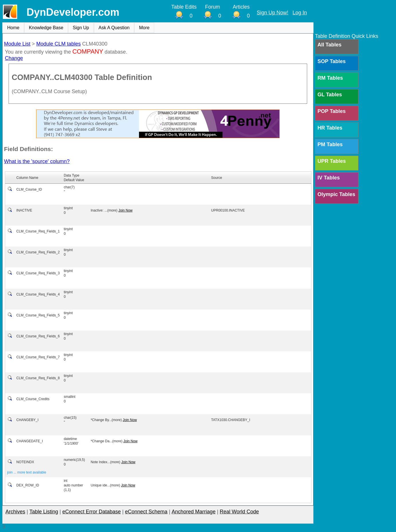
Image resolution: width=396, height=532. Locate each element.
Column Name (27, 178)
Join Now (125, 210)
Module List (17, 44)
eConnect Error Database (91, 512)
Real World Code (239, 512)
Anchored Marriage (194, 512)
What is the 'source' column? (37, 161)
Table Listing (44, 512)
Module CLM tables (59, 44)
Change (14, 58)
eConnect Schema (146, 512)
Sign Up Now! (273, 13)
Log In (300, 13)
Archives (15, 512)
